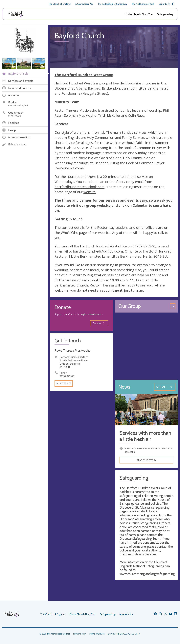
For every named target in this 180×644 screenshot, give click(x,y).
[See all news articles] (165, 387)
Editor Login (167, 4)
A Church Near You (84, 4)
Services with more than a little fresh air (145, 436)
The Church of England (59, 4)
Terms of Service (97, 634)
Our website (64, 383)
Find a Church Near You (138, 14)
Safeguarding (165, 14)
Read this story (146, 460)
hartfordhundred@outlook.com (79, 187)
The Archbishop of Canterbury (112, 4)
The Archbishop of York (143, 4)
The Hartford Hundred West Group (84, 75)
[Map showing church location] (146, 346)
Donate (99, 323)
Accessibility (126, 614)
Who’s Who (69, 233)
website (90, 192)
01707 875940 (67, 376)
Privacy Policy (79, 634)
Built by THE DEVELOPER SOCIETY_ (124, 634)
